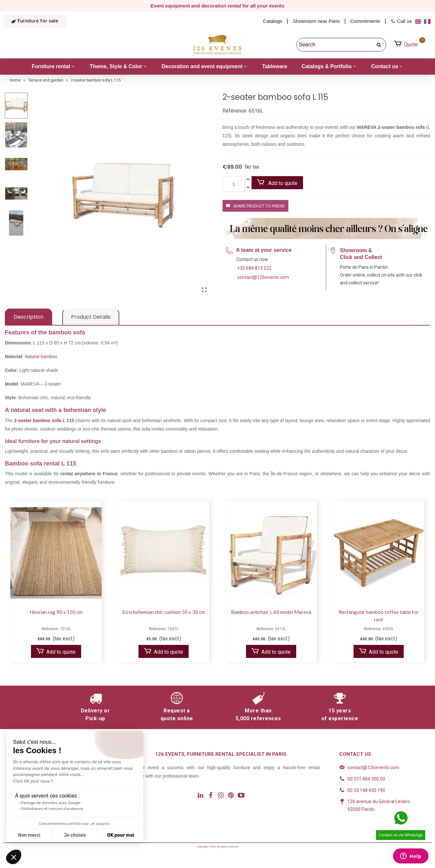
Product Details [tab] (91, 317)
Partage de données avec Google (51, 803)
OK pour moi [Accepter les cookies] (121, 835)
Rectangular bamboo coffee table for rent (379, 616)
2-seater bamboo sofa (38, 420)
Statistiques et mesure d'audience (52, 809)
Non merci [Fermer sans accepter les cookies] (29, 835)
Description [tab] (29, 317)
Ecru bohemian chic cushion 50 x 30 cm (164, 612)
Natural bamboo (41, 357)
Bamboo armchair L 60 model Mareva (271, 612)
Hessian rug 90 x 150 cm (56, 612)
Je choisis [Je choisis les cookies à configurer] (75, 835)
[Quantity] (234, 184)
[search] (379, 45)
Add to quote (277, 183)
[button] (35, 21)
